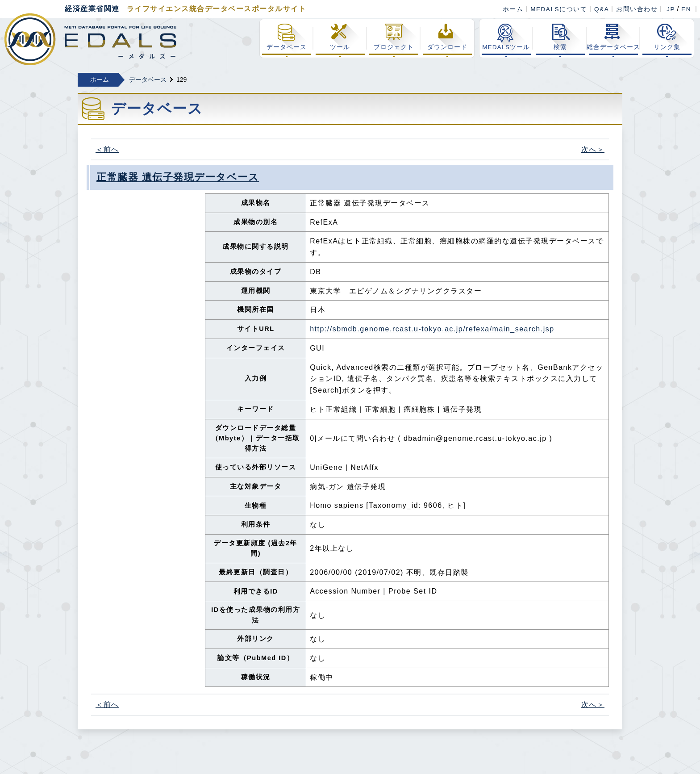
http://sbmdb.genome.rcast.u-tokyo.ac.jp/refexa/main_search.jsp (432, 329)
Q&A (602, 9)
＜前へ (107, 149)
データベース (148, 79)
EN (686, 9)
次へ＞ (593, 149)
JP (671, 9)
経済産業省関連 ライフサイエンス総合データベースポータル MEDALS (90, 39)
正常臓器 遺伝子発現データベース (178, 177)
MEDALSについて (559, 9)
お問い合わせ (637, 9)
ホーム (513, 9)
